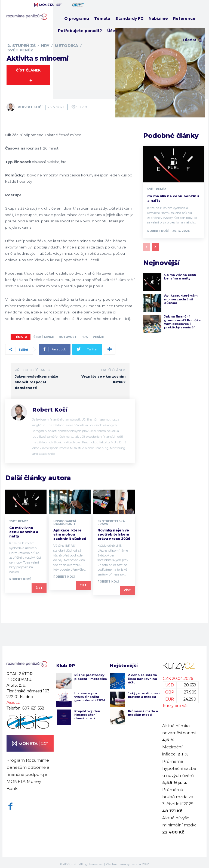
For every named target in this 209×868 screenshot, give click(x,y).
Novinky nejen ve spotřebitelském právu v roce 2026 (114, 531)
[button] (193, 40)
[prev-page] (147, 244)
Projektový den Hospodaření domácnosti (87, 711)
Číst (39, 584)
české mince (44, 333)
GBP (170, 689)
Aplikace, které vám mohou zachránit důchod (70, 531)
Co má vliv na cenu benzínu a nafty (24, 528)
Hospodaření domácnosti (65, 519)
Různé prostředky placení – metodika (90, 673)
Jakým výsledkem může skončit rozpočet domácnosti (36, 379)
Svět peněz (20, 50)
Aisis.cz (13, 699)
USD (170, 682)
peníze (98, 333)
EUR (170, 696)
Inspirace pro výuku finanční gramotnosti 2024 (90, 693)
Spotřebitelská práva (111, 519)
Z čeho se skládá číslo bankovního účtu (142, 675)
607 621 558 (33, 705)
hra (85, 333)
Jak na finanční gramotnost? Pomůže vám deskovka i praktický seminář (182, 319)
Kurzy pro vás (176, 702)
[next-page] (155, 244)
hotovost (68, 333)
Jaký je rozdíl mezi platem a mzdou (144, 691)
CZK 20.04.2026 (178, 675)
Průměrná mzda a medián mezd (142, 709)
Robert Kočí (30, 103)
